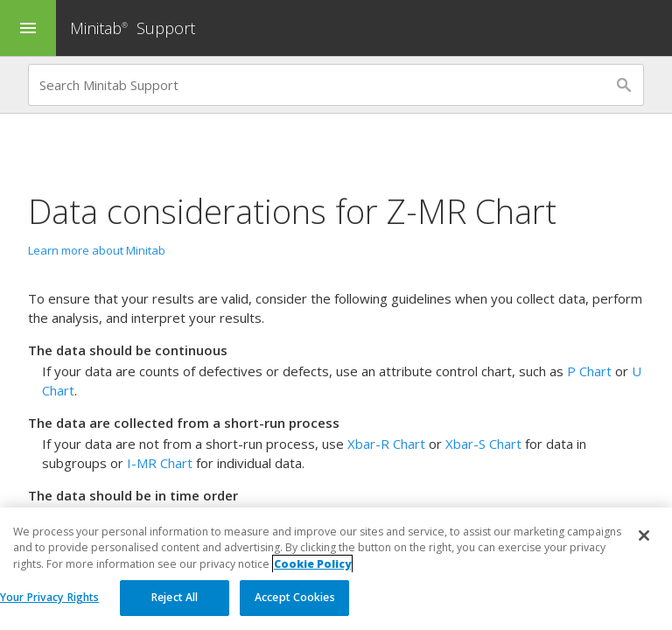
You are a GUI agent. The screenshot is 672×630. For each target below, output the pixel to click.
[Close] (644, 536)
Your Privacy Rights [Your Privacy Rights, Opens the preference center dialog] (49, 598)
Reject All (175, 598)
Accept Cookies (295, 598)
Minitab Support (133, 28)
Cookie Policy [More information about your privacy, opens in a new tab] (312, 564)
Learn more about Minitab (97, 250)
